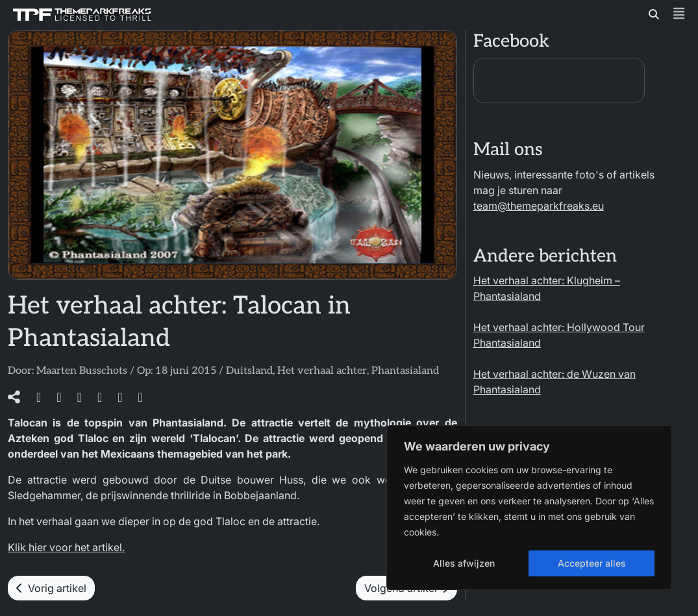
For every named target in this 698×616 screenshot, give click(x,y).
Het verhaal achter (322, 371)
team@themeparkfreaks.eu (539, 206)
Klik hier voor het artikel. (66, 547)
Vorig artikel (51, 588)
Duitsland (249, 371)
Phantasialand (405, 371)
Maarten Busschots (82, 371)
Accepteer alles (592, 563)
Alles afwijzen (464, 563)
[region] (529, 508)
